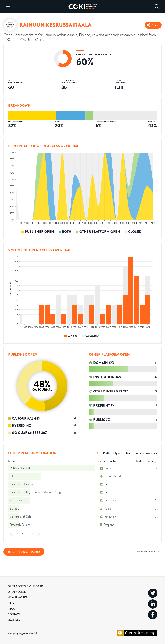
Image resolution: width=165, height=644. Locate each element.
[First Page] (11, 534)
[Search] (157, 7)
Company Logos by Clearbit (22, 633)
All (98, 453)
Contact (14, 614)
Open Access (17, 592)
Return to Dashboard (24, 552)
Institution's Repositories (141, 453)
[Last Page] (39, 534)
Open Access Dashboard (25, 586)
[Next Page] (32, 534)
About (12, 609)
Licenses (14, 620)
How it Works (18, 597)
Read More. (35, 39)
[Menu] (8, 7)
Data (11, 603)
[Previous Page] (18, 534)
